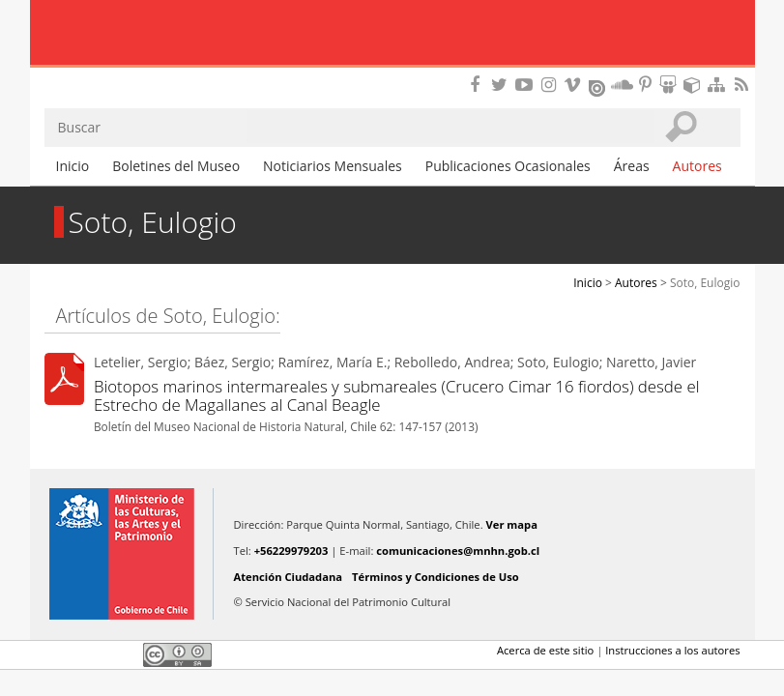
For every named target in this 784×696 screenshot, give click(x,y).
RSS (743, 85)
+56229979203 (291, 551)
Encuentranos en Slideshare (671, 85)
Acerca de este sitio (545, 650)
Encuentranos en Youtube (527, 85)
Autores (697, 166)
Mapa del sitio (719, 85)
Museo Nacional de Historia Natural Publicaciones (392, 34)
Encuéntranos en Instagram (551, 85)
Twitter (89, 654)
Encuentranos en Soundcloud (623, 85)
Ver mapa (512, 524)
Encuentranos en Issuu (598, 86)
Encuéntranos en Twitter (503, 85)
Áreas (632, 166)
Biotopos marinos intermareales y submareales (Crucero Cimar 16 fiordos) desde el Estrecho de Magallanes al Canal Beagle (397, 395)
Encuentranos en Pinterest (647, 85)
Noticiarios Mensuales (333, 166)
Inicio (73, 166)
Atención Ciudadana (289, 577)
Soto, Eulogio (705, 283)
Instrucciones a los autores (672, 650)
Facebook (56, 654)
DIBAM (392, 72)
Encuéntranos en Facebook (479, 85)
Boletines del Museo (176, 166)
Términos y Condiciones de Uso (436, 577)
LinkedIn (122, 654)
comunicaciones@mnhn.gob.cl (458, 551)
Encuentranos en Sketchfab (695, 85)
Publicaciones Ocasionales (508, 166)
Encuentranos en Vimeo (575, 85)
